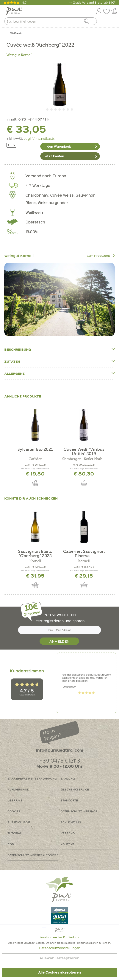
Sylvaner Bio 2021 (35, 450)
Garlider (35, 459)
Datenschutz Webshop (79, 811)
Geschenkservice (75, 789)
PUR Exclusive (19, 822)
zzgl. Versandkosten (41, 138)
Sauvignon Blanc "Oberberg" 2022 (35, 554)
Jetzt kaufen (54, 156)
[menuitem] (112, 22)
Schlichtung (71, 822)
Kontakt (67, 844)
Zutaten (60, 361)
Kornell (35, 561)
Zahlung (68, 778)
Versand (68, 833)
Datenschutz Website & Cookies (33, 855)
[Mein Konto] (99, 10)
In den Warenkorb (57, 146)
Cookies (14, 811)
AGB (11, 844)
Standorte (69, 800)
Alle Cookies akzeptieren (60, 972)
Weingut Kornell (19, 55)
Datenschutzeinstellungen (60, 948)
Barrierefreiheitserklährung (32, 778)
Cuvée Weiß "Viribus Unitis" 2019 (84, 452)
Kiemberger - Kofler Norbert (84, 459)
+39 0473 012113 (60, 760)
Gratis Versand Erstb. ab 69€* (94, 2)
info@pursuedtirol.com (60, 750)
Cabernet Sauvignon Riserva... (84, 554)
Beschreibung (60, 349)
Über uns (15, 800)
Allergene (60, 373)
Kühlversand (18, 789)
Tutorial (15, 833)
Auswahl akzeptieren (60, 958)
